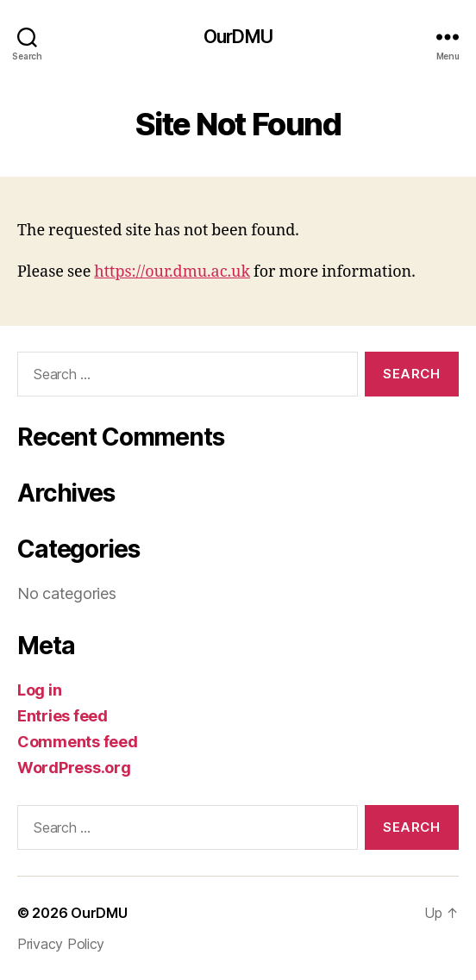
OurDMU (238, 37)
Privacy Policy (61, 944)
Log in (39, 690)
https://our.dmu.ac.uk (172, 272)
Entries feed (63, 716)
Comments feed (78, 742)
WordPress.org (74, 768)
